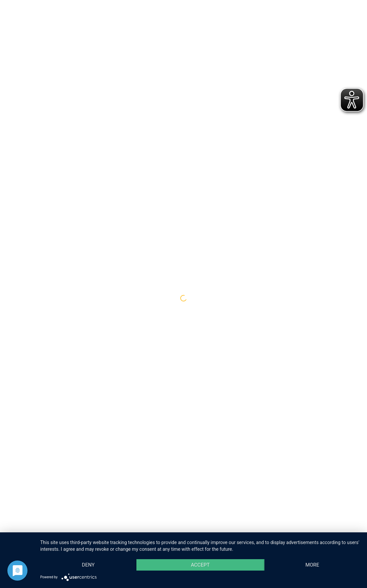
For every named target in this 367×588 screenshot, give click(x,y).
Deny (88, 565)
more (312, 565)
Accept (200, 565)
